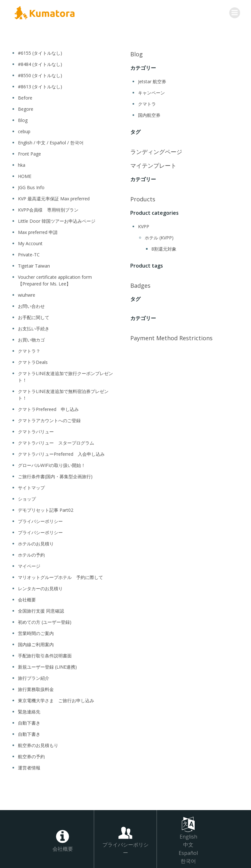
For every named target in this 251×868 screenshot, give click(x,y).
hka (22, 164)
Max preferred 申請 (38, 231)
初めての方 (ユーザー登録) (45, 621)
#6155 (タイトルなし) (40, 52)
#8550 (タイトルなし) (40, 74)
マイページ (29, 565)
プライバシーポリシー (40, 520)
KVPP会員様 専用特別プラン (48, 209)
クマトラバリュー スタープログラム (56, 442)
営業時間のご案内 (36, 632)
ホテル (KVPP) (159, 237)
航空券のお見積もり (38, 744)
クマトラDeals (33, 361)
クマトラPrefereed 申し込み (48, 408)
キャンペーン (151, 92)
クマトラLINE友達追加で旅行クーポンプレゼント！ (65, 376)
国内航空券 (149, 114)
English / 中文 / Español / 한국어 (51, 142)
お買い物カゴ (31, 339)
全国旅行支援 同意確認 (41, 610)
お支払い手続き (34, 328)
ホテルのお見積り (36, 543)
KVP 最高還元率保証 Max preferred (54, 198)
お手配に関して (34, 316)
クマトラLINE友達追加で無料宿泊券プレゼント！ (63, 394)
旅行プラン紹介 (34, 677)
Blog (23, 119)
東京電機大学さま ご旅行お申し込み (56, 699)
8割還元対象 (164, 248)
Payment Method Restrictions (171, 337)
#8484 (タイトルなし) (40, 63)
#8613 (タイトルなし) (40, 86)
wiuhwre (27, 294)
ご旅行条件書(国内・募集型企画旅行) (58, 475)
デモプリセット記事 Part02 (46, 509)
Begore (26, 108)
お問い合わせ (31, 305)
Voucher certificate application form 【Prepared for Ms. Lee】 (55, 279)
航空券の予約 (31, 755)
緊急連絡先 (29, 711)
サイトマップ (31, 487)
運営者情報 (29, 767)
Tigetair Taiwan (34, 265)
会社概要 (27, 599)
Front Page (29, 153)
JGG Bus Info (31, 186)
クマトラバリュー (36, 431)
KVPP (144, 225)
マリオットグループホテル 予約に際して (61, 576)
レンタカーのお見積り (40, 587)
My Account (30, 242)
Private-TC (29, 254)
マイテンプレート (153, 165)
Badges (140, 284)
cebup (24, 130)
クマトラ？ (29, 350)
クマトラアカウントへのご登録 (49, 419)
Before (25, 97)
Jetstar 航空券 (152, 80)
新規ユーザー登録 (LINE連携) (47, 666)
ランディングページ (156, 151)
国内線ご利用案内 (36, 643)
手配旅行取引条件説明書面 (45, 655)
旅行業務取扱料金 (36, 688)
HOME (25, 175)
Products (143, 198)
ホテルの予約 (31, 554)
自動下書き (29, 722)
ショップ (27, 498)
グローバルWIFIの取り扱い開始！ (52, 464)
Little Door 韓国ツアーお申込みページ (57, 220)
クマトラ (147, 103)
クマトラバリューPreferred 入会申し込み (61, 453)
